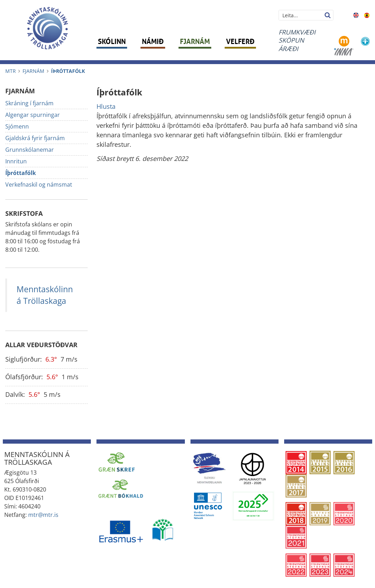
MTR (11, 71)
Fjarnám (33, 71)
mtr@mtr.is (43, 515)
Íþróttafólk (68, 71)
